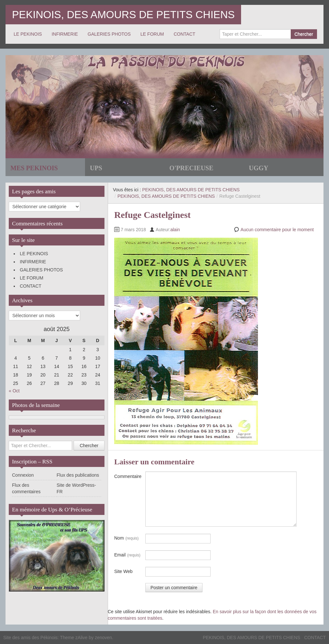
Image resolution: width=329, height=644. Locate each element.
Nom (126, 538)
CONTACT (184, 34)
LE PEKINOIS (28, 34)
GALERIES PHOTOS (109, 34)
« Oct (14, 391)
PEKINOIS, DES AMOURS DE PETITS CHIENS (123, 15)
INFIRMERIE (65, 34)
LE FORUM (152, 34)
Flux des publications (78, 475)
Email (127, 555)
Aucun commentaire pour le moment (277, 230)
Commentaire (128, 476)
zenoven (103, 638)
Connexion (23, 475)
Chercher (304, 34)
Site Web (123, 571)
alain (175, 230)
